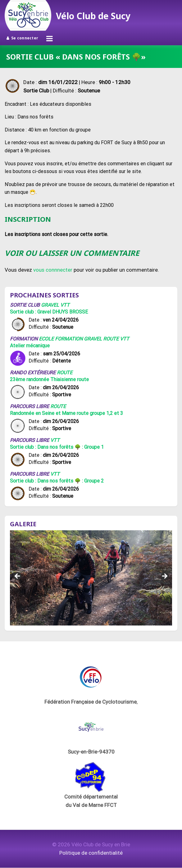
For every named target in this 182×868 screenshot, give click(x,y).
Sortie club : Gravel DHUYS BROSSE (49, 312)
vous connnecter (53, 270)
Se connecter (22, 38)
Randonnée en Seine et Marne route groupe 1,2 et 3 (66, 413)
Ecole (46, 339)
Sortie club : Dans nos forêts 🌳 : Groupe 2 (57, 481)
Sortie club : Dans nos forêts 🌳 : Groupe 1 (57, 447)
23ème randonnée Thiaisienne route (49, 379)
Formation (69, 339)
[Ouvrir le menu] (50, 38)
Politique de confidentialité (91, 853)
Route (111, 339)
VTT (65, 305)
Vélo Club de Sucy (93, 16)
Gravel (50, 305)
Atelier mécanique (30, 346)
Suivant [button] (164, 576)
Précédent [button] (18, 576)
